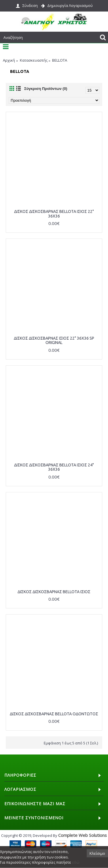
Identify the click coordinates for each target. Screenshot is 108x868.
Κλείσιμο (97, 853)
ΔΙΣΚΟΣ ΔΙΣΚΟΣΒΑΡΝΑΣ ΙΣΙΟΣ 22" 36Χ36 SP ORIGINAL (54, 340)
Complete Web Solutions (83, 835)
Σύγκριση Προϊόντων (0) (46, 89)
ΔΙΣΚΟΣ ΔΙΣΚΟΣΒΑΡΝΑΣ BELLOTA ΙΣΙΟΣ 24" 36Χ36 (54, 467)
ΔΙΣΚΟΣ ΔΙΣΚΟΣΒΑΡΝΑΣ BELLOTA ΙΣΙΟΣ (54, 592)
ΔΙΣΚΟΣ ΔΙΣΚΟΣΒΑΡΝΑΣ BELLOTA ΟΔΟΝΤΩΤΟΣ (54, 714)
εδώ (76, 862)
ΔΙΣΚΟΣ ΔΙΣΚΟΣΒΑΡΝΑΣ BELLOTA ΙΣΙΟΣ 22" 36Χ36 (54, 214)
